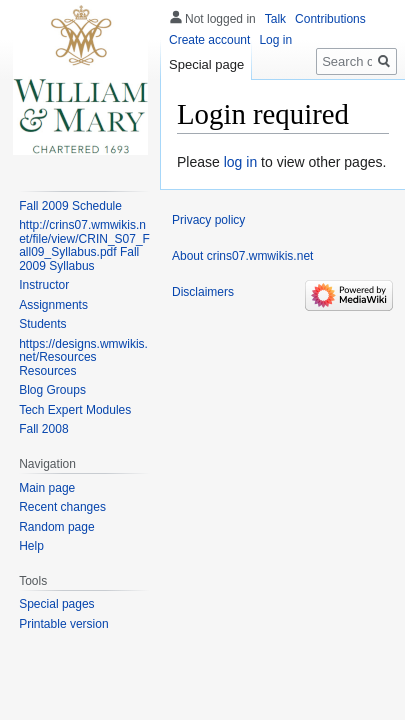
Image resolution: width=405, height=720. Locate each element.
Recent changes (62, 507)
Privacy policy (208, 220)
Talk (275, 19)
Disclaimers (203, 292)
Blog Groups (52, 390)
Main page (47, 488)
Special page (206, 64)
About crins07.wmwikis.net (242, 256)
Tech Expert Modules (75, 410)
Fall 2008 (43, 429)
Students (42, 324)
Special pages (56, 604)
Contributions (330, 19)
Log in (275, 40)
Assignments (53, 305)
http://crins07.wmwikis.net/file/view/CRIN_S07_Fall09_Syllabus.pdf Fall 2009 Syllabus (84, 245)
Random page (56, 527)
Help (31, 546)
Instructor (44, 285)
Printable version (63, 624)
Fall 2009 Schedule (70, 206)
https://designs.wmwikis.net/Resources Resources (83, 357)
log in (240, 162)
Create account (209, 40)
